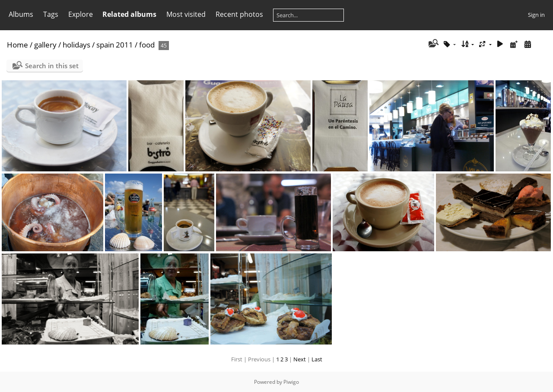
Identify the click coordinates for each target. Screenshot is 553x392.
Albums (21, 14)
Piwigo (291, 382)
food (147, 45)
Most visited (186, 14)
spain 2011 (115, 45)
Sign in (536, 15)
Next (300, 359)
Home (17, 45)
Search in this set (52, 66)
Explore (81, 14)
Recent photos (239, 14)
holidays (76, 45)
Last (317, 359)
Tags (51, 14)
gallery (45, 45)
